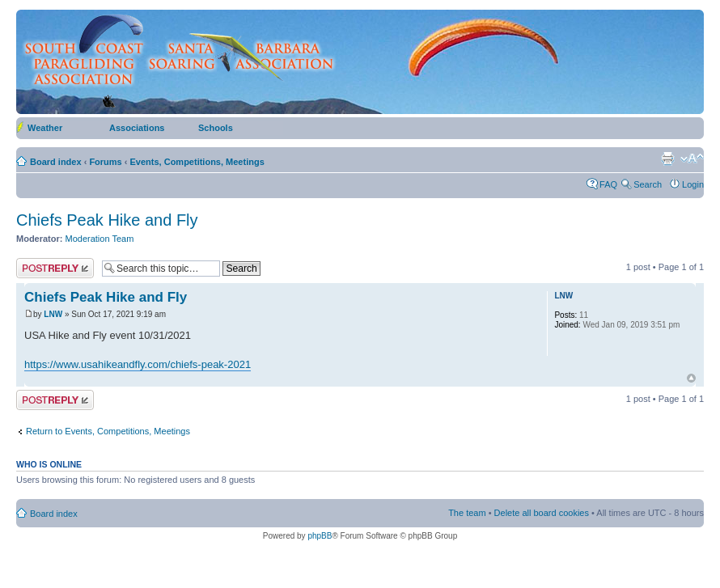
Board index (56, 162)
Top (691, 378)
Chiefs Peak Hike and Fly (107, 220)
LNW (53, 314)
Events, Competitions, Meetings (197, 162)
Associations (137, 128)
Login (693, 184)
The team (467, 513)
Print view (667, 159)
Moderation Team (100, 239)
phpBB (320, 536)
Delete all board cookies (542, 513)
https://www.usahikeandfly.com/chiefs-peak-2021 (138, 364)
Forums (105, 162)
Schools (216, 128)
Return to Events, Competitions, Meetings (108, 431)
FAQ (608, 184)
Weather (45, 128)
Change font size (692, 159)
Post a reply (55, 268)
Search (648, 184)
